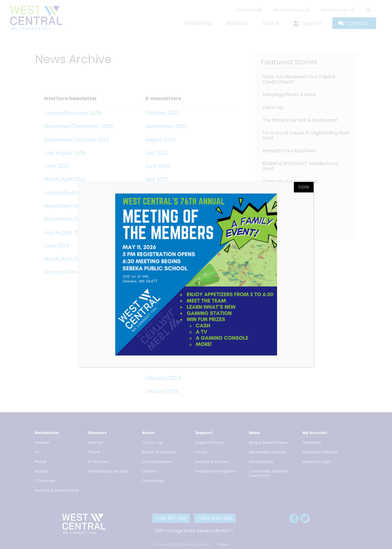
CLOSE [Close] (304, 187)
